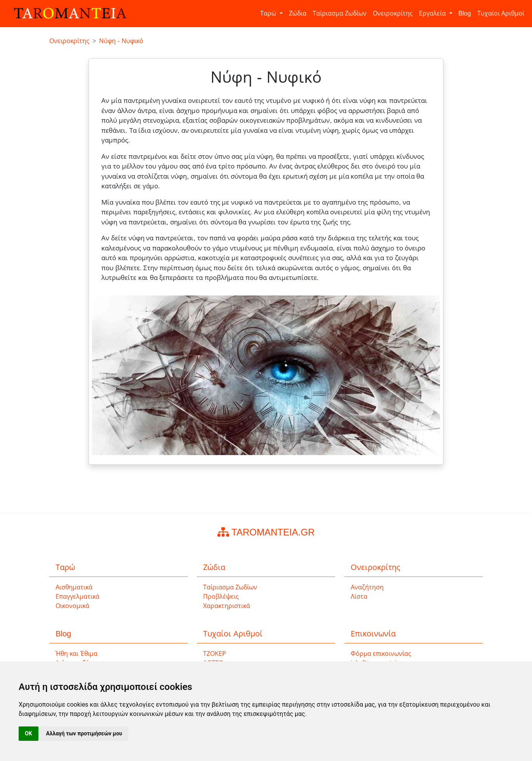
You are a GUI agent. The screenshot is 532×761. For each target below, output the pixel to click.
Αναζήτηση (367, 587)
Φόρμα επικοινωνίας (381, 654)
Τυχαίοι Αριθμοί (501, 13)
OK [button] (29, 733)
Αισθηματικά (74, 587)
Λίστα (359, 597)
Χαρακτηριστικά (227, 606)
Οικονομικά (72, 606)
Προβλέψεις (221, 597)
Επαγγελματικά (77, 597)
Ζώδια (298, 13)
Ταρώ (269, 13)
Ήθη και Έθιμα (76, 654)
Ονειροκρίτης (393, 13)
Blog (465, 13)
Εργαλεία (433, 13)
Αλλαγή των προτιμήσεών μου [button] (84, 733)
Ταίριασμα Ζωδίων (340, 13)
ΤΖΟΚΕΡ (215, 654)
